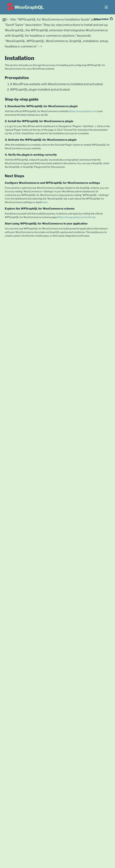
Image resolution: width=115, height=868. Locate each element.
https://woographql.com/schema (76, 217)
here (45, 202)
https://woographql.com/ (83, 111)
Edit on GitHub (103, 19)
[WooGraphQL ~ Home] (25, 7)
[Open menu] (106, 7)
